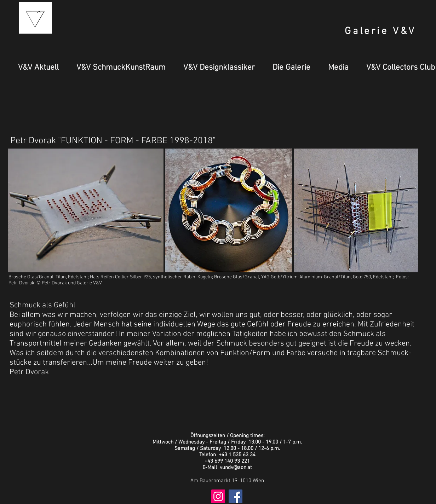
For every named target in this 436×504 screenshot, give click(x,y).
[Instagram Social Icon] (218, 496)
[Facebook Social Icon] (236, 496)
